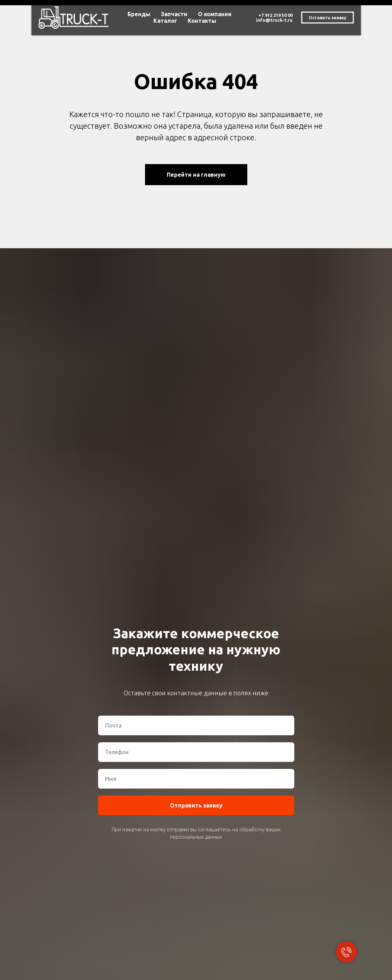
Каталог (165, 21)
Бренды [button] (139, 14)
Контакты (202, 21)
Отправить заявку (196, 805)
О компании (215, 14)
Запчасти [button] (174, 14)
